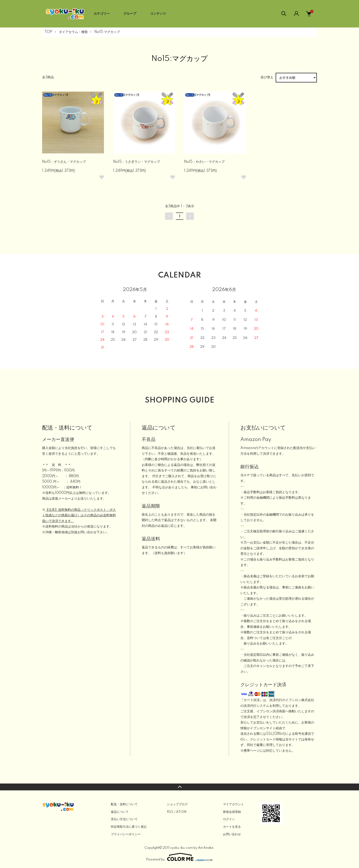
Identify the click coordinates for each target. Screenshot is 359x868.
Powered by (179, 857)
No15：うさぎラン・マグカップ (137, 162)
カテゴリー (102, 14)
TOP (48, 32)
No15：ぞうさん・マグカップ (64, 162)
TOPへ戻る (179, 787)
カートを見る (232, 827)
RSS (170, 812)
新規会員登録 (232, 812)
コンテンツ (158, 14)
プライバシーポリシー (126, 834)
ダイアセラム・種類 (73, 32)
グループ (130, 14)
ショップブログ (177, 804)
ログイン (229, 819)
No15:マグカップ (107, 32)
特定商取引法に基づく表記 (129, 827)
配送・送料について (124, 804)
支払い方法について (124, 819)
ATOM (181, 812)
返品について (120, 812)
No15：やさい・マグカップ (204, 162)
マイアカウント (233, 804)
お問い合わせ (232, 834)
